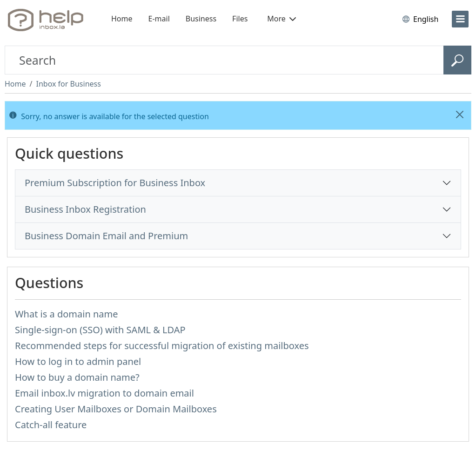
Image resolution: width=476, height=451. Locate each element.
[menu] (460, 19)
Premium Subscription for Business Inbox (115, 183)
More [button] (282, 19)
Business (201, 19)
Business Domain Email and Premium (106, 236)
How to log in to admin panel (78, 361)
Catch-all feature (51, 425)
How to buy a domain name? (77, 377)
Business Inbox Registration (85, 209)
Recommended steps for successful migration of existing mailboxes (162, 346)
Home (122, 19)
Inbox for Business (68, 84)
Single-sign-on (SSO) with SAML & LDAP (100, 330)
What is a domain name (67, 314)
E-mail (159, 19)
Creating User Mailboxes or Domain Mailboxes (116, 409)
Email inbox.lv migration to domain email (104, 393)
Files (240, 19)
